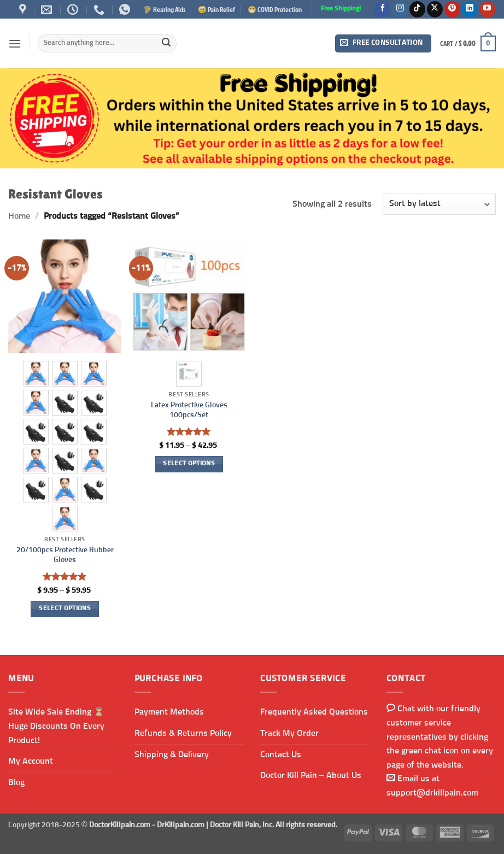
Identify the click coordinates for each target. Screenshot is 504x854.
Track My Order (289, 733)
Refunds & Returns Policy (183, 733)
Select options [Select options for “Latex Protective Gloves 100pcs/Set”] (189, 464)
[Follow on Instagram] (400, 9)
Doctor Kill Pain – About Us (311, 775)
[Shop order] (439, 204)
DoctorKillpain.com (120, 825)
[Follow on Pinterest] (452, 9)
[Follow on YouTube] (487, 9)
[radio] (36, 374)
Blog (16, 782)
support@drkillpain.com (432, 793)
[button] (15, 43)
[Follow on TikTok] (417, 9)
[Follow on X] (435, 9)
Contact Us (281, 754)
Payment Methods (169, 712)
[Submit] (166, 44)
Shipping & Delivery (172, 754)
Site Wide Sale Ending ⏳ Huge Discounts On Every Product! (56, 726)
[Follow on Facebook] (382, 9)
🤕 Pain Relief (216, 9)
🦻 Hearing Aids (165, 9)
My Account (31, 761)
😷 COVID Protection (275, 9)
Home (19, 216)
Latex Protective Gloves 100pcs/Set (189, 410)
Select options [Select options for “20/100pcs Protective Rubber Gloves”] (65, 609)
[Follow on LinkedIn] (470, 9)
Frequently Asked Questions (314, 712)
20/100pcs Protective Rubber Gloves (65, 555)
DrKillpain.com (181, 825)
